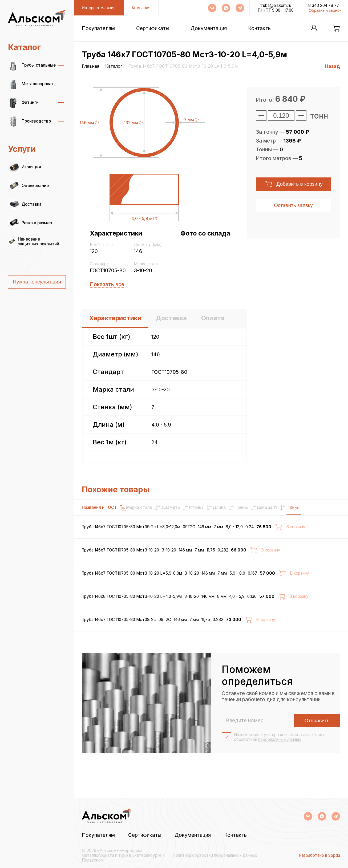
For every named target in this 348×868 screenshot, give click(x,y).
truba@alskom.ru (276, 6)
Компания (141, 8)
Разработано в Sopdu (319, 855)
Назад (332, 66)
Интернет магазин (99, 8)
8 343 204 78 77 (324, 6)
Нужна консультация (37, 282)
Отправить (317, 745)
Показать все (107, 284)
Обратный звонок (325, 10)
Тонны (328, 507)
